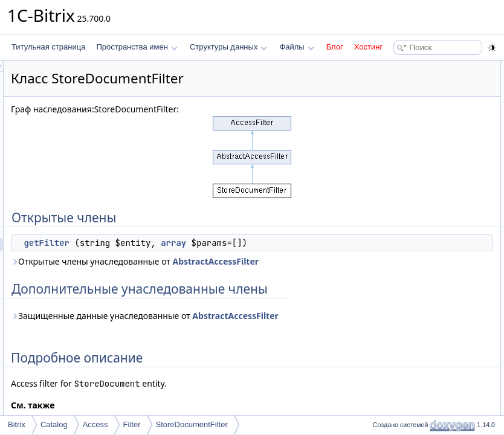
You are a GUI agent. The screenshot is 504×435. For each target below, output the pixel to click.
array (325, 243)
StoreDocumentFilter (192, 424)
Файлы (296, 47)
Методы (383, 121)
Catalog (54, 424)
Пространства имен (137, 47)
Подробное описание (405, 108)
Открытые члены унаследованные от (242, 281)
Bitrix (17, 424)
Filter (132, 424)
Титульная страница (48, 47)
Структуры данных (228, 47)
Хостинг (368, 47)
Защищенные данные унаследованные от (252, 362)
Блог (335, 47)
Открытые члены (398, 68)
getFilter (198, 243)
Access (95, 424)
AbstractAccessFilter (205, 288)
